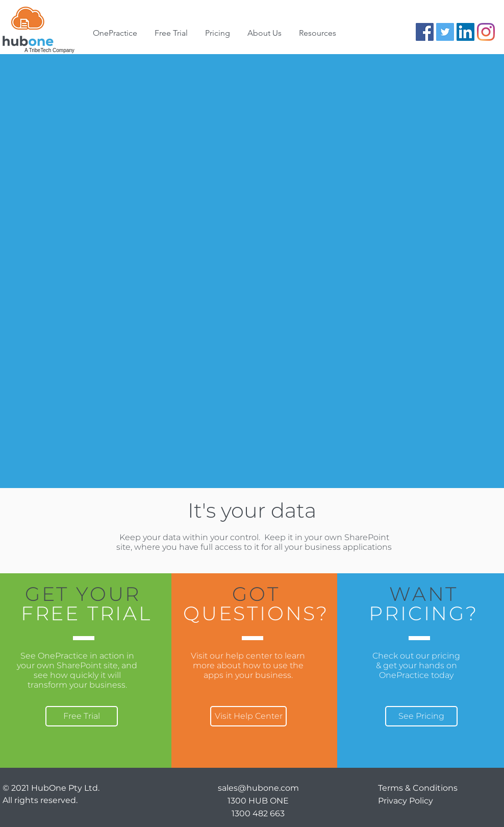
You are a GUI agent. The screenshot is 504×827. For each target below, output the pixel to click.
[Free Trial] (82, 716)
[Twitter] (445, 32)
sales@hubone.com (258, 788)
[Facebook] (425, 32)
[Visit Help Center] (248, 716)
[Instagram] (486, 32)
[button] (264, 33)
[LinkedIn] (465, 32)
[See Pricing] (421, 716)
